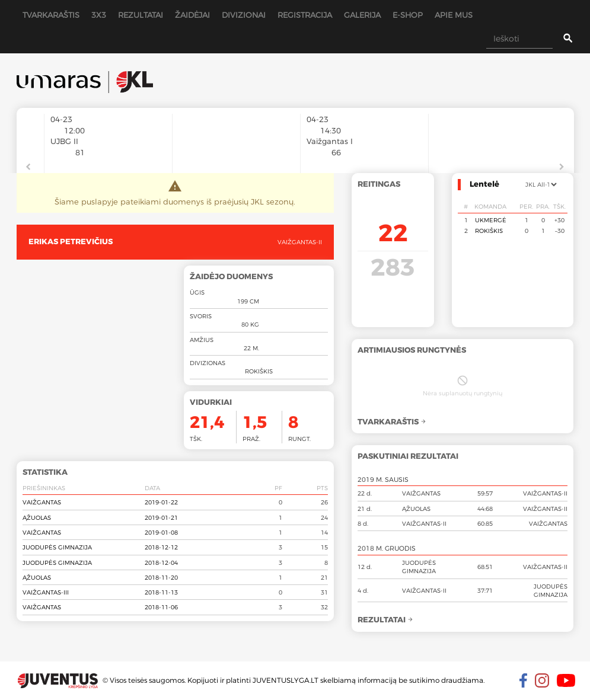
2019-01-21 (161, 517)
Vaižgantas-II (300, 242)
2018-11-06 (161, 607)
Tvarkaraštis (51, 15)
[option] (108, 159)
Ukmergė (491, 220)
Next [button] (562, 167)
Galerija (362, 15)
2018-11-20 (161, 577)
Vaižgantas (42, 502)
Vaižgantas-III (46, 592)
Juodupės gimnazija (57, 547)
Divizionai (244, 15)
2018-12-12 (161, 547)
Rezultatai (141, 15)
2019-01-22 (161, 502)
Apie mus (454, 15)
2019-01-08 (161, 532)
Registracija (305, 15)
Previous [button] (28, 167)
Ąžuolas (37, 517)
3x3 (99, 15)
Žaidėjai (192, 15)
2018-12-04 (161, 562)
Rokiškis (489, 231)
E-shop (408, 15)
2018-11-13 (161, 592)
